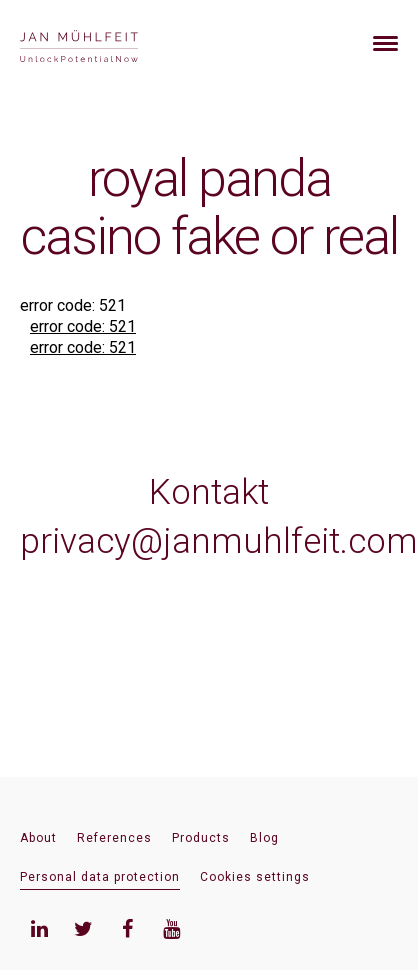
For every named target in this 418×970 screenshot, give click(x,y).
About (38, 838)
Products (201, 838)
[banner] (102, 43)
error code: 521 (83, 326)
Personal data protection (100, 877)
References (114, 838)
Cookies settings (255, 877)
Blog (264, 838)
